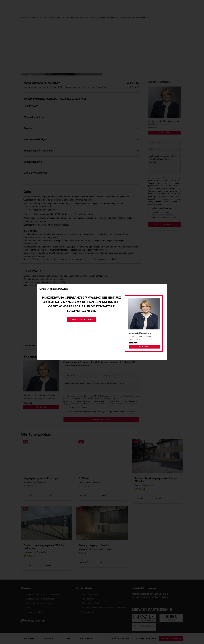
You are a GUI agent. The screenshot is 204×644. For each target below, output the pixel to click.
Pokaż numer (144, 347)
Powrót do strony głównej (82, 319)
